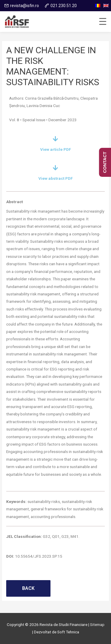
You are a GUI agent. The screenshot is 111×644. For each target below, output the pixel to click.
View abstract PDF (56, 178)
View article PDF (56, 149)
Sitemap (97, 624)
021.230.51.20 (64, 6)
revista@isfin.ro (25, 6)
